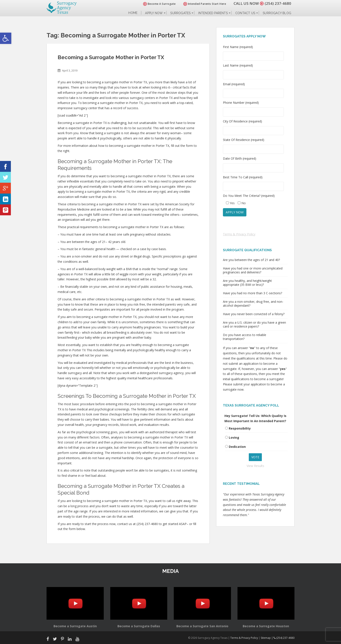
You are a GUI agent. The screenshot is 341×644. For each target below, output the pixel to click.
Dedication (237, 447)
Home (133, 13)
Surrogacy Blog (277, 13)
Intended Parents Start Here (205, 4)
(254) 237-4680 (278, 3)
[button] (6, 38)
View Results (255, 466)
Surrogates (180, 13)
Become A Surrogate (159, 4)
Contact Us (245, 13)
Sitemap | (267, 638)
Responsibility (240, 428)
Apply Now (154, 13)
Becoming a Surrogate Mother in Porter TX (111, 57)
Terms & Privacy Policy (239, 234)
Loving (234, 437)
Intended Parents (213, 13)
